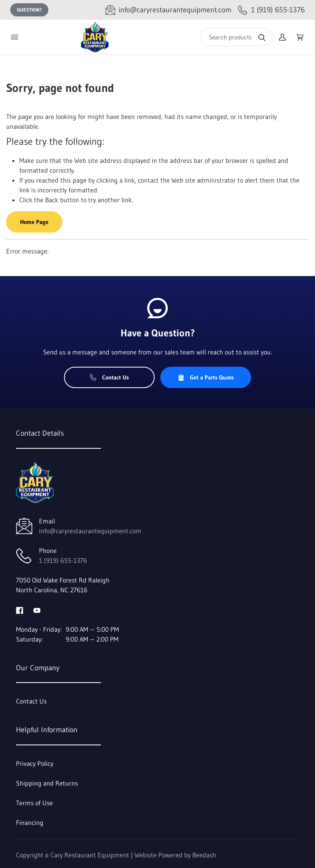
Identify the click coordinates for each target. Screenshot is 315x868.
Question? (29, 10)
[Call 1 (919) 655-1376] (271, 10)
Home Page (34, 222)
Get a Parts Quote (206, 377)
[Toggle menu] (14, 37)
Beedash (204, 855)
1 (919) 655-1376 (63, 560)
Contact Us (109, 377)
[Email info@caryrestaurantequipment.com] (168, 10)
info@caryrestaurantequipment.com (90, 531)
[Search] (237, 37)
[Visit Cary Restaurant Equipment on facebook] (20, 610)
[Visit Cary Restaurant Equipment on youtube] (37, 610)
